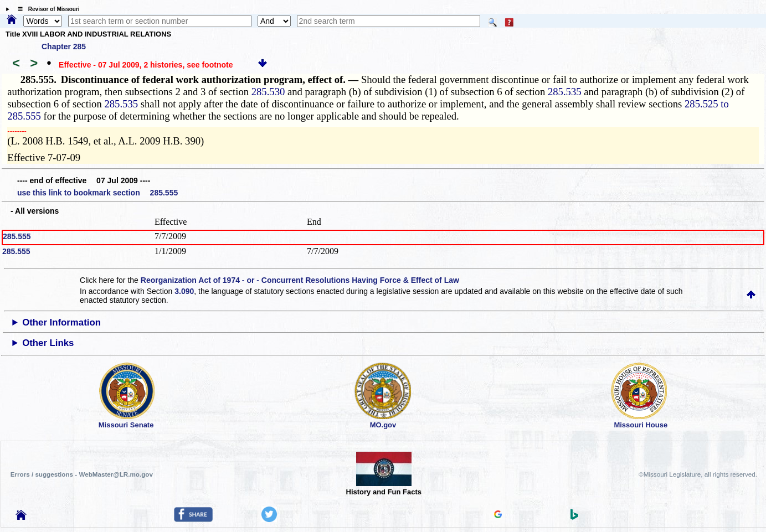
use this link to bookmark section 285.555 (97, 193)
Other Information (61, 322)
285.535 (565, 92)
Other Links (48, 343)
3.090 (184, 291)
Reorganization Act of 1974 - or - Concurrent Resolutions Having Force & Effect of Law (300, 280)
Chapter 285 (64, 47)
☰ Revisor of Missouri (46, 9)
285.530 (268, 92)
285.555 (17, 236)
